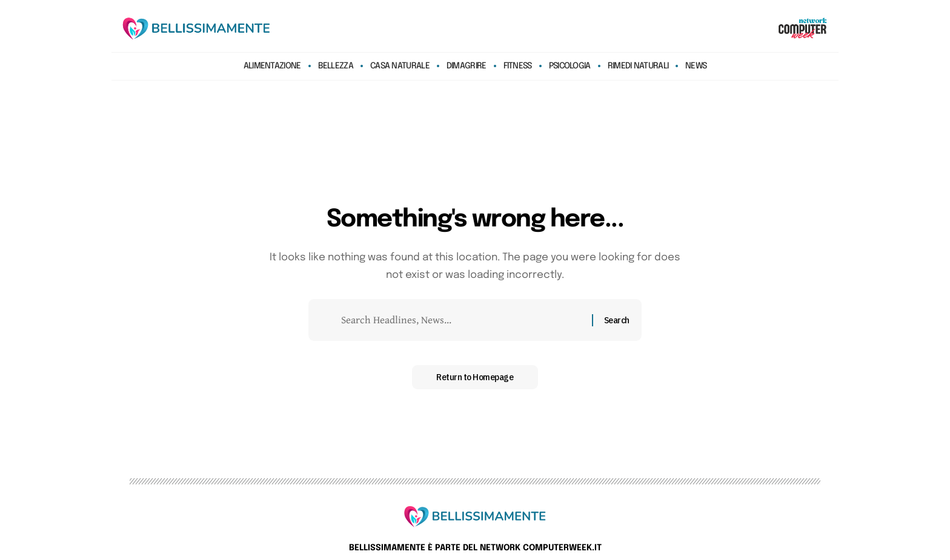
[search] (749, 28)
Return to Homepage (475, 377)
